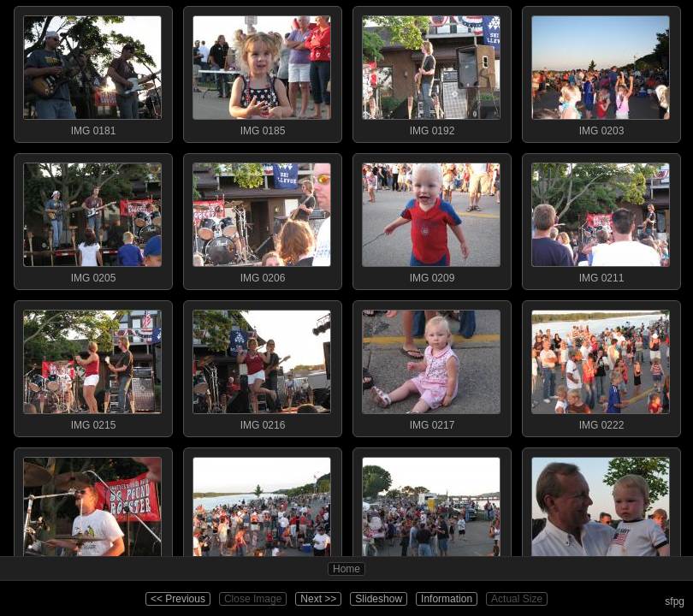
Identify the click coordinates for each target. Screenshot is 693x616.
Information (447, 599)
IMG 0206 (262, 219)
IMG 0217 (431, 366)
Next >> (318, 599)
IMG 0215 (92, 366)
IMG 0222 (601, 366)
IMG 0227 (431, 513)
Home (346, 569)
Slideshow (379, 599)
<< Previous (178, 599)
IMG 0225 (92, 513)
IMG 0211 (601, 219)
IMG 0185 (262, 72)
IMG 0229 (601, 513)
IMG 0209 (431, 219)
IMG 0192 (431, 72)
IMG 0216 (262, 366)
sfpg (675, 601)
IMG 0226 (262, 513)
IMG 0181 (92, 72)
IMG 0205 (92, 219)
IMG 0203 (601, 72)
